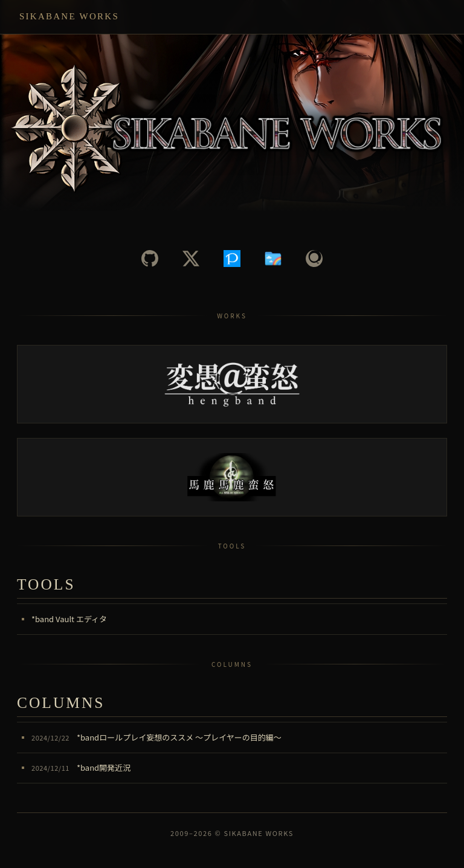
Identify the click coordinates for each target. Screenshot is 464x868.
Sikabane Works (69, 16)
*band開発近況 (81, 767)
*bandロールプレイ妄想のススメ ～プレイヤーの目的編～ (156, 737)
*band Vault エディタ (69, 619)
